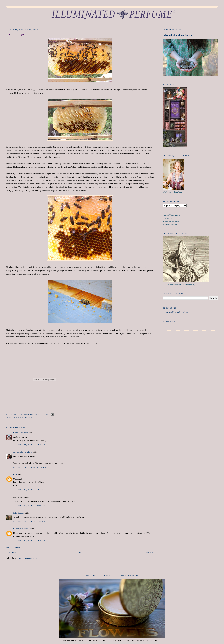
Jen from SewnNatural (23, 452)
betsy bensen (19, 513)
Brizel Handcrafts (21, 433)
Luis (15, 474)
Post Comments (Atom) (27, 558)
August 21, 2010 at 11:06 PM (30, 467)
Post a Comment (13, 547)
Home (80, 552)
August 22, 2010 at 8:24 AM (29, 521)
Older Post (150, 552)
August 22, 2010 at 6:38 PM (29, 541)
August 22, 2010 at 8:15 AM (29, 505)
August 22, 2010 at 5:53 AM (29, 490)
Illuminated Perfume (22, 529)
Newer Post (11, 552)
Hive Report (26, 417)
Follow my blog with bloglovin (176, 312)
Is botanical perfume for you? (178, 35)
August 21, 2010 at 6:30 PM (29, 445)
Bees (17, 417)
